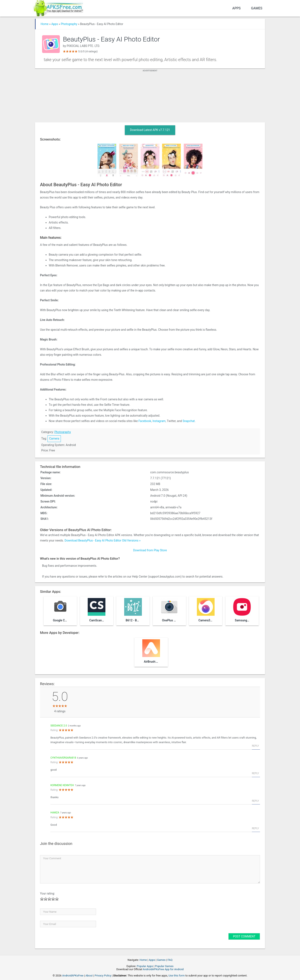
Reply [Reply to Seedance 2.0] (255, 746)
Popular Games (164, 966)
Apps (236, 8)
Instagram (159, 421)
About (89, 976)
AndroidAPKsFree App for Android (163, 969)
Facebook (145, 421)
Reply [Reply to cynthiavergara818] (255, 773)
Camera (54, 438)
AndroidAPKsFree (73, 976)
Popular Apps (145, 966)
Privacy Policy (103, 976)
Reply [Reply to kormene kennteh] (255, 801)
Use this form (177, 976)
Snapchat (189, 421)
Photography (69, 24)
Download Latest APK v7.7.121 (150, 130)
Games (257, 8)
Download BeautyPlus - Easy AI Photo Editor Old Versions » (103, 540)
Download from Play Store (150, 550)
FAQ (170, 960)
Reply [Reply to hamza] (255, 828)
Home (45, 24)
